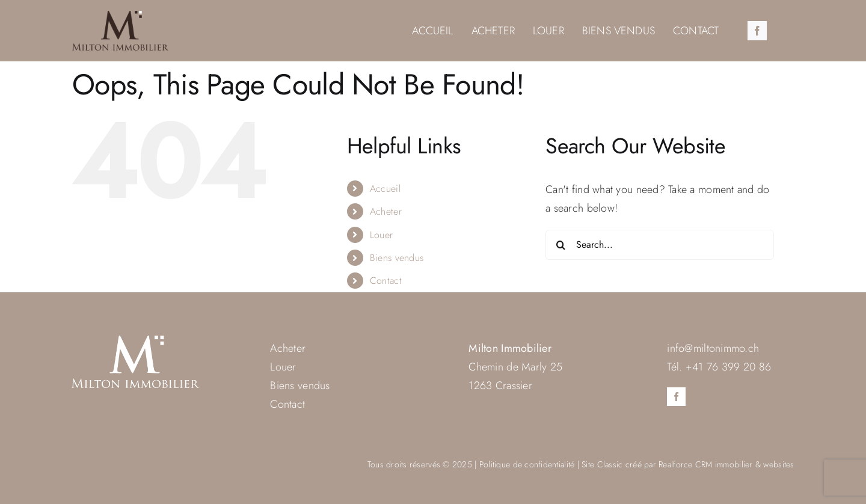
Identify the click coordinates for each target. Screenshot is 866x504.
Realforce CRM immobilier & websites (726, 464)
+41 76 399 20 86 (728, 367)
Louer (381, 235)
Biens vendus (397, 258)
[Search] (560, 245)
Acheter (386, 211)
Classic (610, 464)
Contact (386, 281)
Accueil (385, 189)
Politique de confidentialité (527, 464)
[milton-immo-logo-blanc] (135, 341)
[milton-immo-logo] (120, 16)
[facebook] (757, 31)
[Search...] (660, 245)
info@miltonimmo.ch (713, 348)
